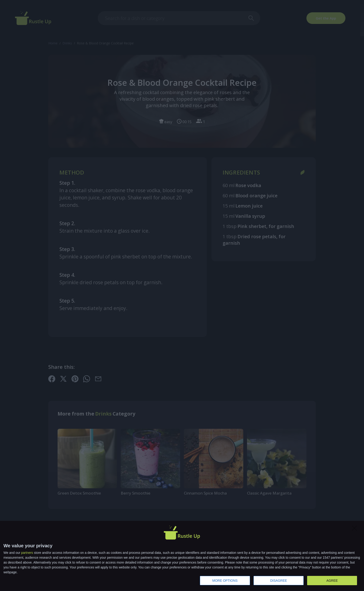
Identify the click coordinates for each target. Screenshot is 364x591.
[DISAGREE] (356, 529)
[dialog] (182, 556)
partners (27, 553)
